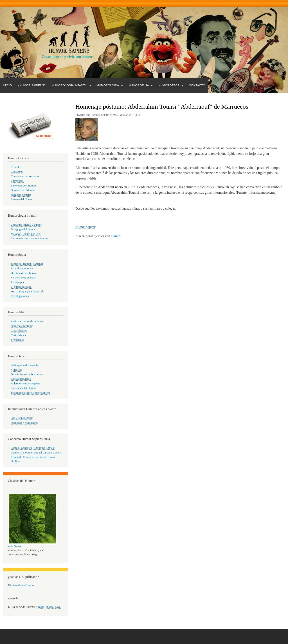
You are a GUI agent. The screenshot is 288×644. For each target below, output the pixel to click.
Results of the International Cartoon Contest (36, 453)
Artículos (16, 167)
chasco (50, 607)
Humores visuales (21, 195)
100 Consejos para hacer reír (27, 292)
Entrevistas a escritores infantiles (30, 238)
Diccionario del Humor (21, 585)
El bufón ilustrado (21, 287)
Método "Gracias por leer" (26, 234)
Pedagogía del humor (23, 229)
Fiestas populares (21, 379)
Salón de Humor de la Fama (27, 321)
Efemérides (17, 340)
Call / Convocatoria (22, 418)
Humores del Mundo (23, 190)
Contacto (197, 85)
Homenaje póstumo (22, 326)
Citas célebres (19, 331)
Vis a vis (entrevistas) (23, 278)
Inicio (7, 85)
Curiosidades (18, 335)
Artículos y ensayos (22, 268)
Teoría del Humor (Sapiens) (27, 264)
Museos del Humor (22, 199)
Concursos (17, 172)
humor (115, 236)
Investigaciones (20, 296)
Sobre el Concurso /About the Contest (33, 448)
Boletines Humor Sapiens (26, 384)
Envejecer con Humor (23, 186)
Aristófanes (15, 546)
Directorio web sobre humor (27, 374)
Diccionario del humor (24, 273)
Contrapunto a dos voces (25, 176)
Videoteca (17, 370)
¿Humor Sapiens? (32, 85)
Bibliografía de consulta (25, 365)
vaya (58, 607)
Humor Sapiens (86, 227)
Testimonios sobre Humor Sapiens (31, 393)
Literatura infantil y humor (26, 225)
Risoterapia (17, 282)
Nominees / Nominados (24, 423)
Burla (41, 607)
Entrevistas (17, 181)
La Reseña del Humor (23, 388)
